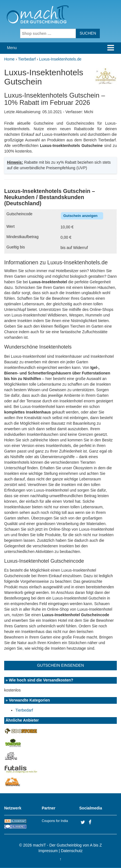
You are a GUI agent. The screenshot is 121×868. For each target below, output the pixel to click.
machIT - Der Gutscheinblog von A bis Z (67, 845)
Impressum (48, 851)
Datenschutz (72, 851)
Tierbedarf (24, 710)
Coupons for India (55, 821)
